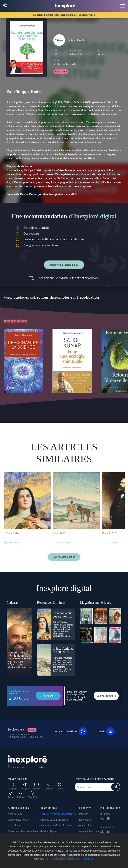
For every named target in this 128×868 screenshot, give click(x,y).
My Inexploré (85, 825)
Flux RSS (32, 795)
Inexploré (83, 814)
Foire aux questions (70, 731)
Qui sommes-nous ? (18, 820)
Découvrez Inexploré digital (64, 265)
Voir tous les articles (64, 557)
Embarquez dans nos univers (23, 831)
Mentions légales (49, 831)
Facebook (48, 786)
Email (106, 731)
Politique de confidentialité (54, 820)
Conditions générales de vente (55, 825)
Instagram (12, 786)
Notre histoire (15, 814)
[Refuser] (89, 859)
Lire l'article (14, 543)
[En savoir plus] (55, 859)
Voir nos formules (106, 696)
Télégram (25, 786)
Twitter (59, 786)
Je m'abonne (48, 696)
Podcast (21, 795)
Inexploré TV (85, 820)
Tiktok (11, 795)
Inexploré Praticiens (88, 831)
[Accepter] (74, 859)
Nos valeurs (14, 825)
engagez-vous (86, 15)
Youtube (37, 786)
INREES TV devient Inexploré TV (58, 814)
